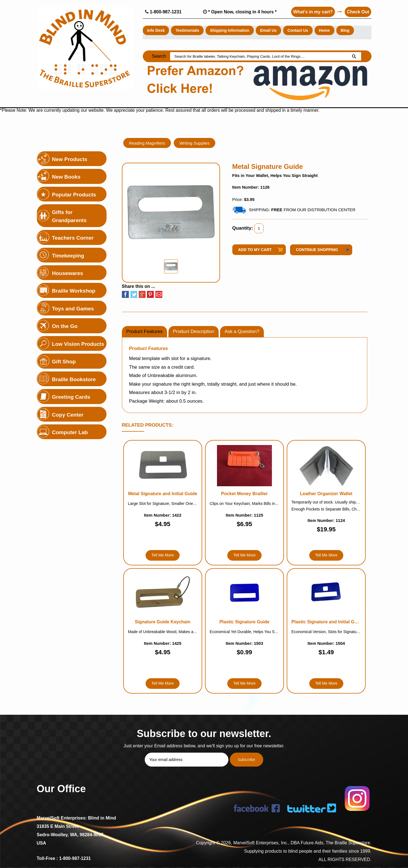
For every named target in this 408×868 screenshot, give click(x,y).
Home (324, 30)
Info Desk (156, 30)
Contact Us (298, 30)
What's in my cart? (313, 12)
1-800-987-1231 (163, 12)
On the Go (65, 326)
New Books (66, 177)
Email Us (268, 30)
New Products (70, 159)
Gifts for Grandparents (70, 216)
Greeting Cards (71, 397)
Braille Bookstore (74, 379)
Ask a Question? (242, 331)
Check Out (358, 12)
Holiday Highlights (75, 141)
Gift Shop (64, 362)
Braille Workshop (74, 291)
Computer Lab (70, 433)
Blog (345, 30)
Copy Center (68, 415)
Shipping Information (230, 30)
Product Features (144, 331)
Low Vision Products (78, 344)
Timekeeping (68, 256)
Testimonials (188, 30)
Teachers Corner (73, 238)
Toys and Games (73, 309)
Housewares (68, 273)
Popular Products (74, 195)
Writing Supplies (195, 143)
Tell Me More (163, 555)
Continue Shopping (317, 250)
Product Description (194, 331)
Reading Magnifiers (147, 143)
